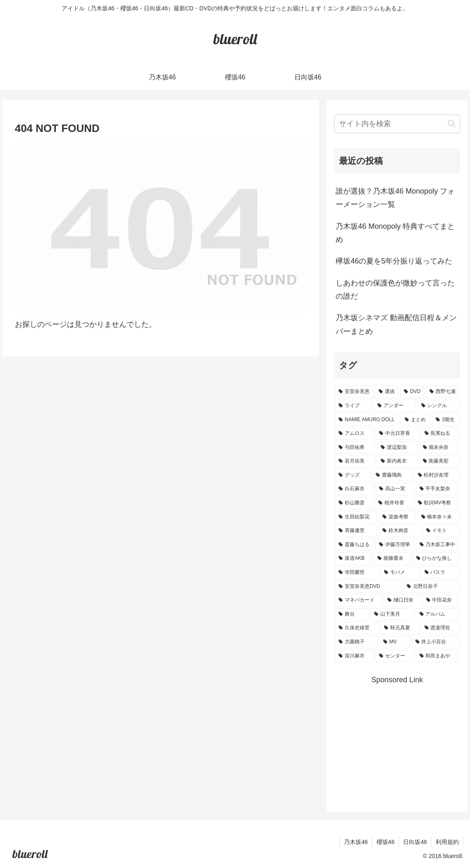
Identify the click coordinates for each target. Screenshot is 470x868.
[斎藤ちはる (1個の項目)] (354, 545)
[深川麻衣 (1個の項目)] (354, 656)
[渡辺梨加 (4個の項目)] (397, 448)
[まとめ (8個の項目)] (416, 420)
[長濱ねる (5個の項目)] (440, 434)
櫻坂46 (386, 842)
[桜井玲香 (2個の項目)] (394, 503)
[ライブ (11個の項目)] (353, 406)
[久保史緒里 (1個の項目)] (357, 628)
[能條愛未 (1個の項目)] (392, 559)
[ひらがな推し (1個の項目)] (436, 559)
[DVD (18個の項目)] (412, 392)
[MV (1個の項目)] (395, 642)
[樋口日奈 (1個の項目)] (402, 600)
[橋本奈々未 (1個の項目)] (439, 517)
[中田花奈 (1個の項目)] (441, 600)
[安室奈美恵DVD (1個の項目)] (368, 587)
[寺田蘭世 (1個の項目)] (357, 573)
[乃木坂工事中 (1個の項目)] (438, 545)
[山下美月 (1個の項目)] (392, 614)
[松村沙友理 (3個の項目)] (437, 475)
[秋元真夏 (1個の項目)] (400, 628)
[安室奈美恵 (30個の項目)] (354, 392)
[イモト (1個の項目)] (441, 531)
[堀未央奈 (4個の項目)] (439, 448)
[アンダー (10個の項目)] (395, 406)
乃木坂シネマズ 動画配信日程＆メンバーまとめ (396, 324)
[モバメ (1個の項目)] (400, 573)
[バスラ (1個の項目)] (440, 573)
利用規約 (447, 842)
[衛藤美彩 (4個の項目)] (439, 461)
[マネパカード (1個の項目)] (358, 600)
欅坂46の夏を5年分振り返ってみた (394, 261)
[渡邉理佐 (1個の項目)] (440, 628)
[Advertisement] (402, 739)
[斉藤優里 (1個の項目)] (356, 531)
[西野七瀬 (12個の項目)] (443, 392)
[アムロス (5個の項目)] (354, 434)
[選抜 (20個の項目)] (387, 392)
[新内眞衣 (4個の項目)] (397, 461)
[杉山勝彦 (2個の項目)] (354, 503)
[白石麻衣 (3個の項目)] (354, 489)
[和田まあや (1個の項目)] (438, 656)
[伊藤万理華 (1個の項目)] (395, 545)
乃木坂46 (356, 842)
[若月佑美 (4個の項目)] (355, 461)
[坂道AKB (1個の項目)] (353, 559)
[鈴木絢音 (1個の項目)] (400, 531)
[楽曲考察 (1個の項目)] (397, 517)
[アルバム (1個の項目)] (438, 614)
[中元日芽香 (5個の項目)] (397, 434)
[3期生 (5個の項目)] (446, 420)
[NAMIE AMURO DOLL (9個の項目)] (367, 420)
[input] (397, 124)
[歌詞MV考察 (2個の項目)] (437, 503)
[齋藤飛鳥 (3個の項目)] (392, 475)
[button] (452, 123)
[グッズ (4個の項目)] (353, 475)
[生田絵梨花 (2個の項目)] (356, 517)
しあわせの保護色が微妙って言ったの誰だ (395, 290)
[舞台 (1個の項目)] (352, 614)
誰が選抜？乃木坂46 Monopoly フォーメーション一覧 (395, 198)
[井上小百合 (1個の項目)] (436, 642)
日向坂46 (415, 842)
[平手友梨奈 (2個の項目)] (438, 489)
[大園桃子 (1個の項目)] (356, 642)
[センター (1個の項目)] (395, 656)
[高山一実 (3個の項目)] (395, 489)
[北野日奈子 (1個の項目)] (431, 587)
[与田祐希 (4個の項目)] (355, 448)
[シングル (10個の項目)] (439, 406)
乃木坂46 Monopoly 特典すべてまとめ (395, 233)
